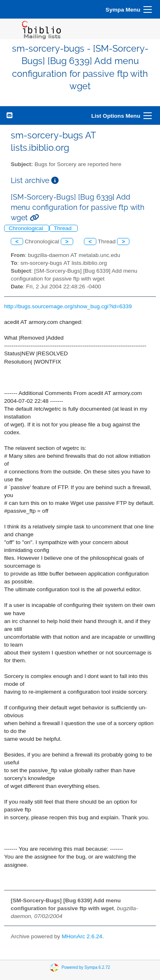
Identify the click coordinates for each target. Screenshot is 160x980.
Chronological (27, 228)
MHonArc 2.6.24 (82, 936)
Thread (63, 228)
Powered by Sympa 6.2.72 (86, 967)
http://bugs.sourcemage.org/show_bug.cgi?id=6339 (68, 306)
